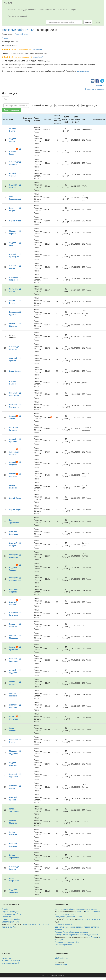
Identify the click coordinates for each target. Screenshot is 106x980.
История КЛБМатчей (10, 963)
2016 (99, 919)
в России (93, 937)
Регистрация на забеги (11, 914)
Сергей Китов (15, 221)
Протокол (100, 85)
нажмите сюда (83, 71)
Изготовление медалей (17, 16)
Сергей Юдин (15, 510)
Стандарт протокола (63, 945)
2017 (94, 919)
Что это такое (7, 958)
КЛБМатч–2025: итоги (11, 961)
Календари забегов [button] (27, 10)
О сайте (5, 909)
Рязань (5, 38)
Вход (98, 22)
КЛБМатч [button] (63, 10)
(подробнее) (38, 49)
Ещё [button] (73, 10)
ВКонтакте (27, 924)
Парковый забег (22, 34)
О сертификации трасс (64, 924)
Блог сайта (6, 917)
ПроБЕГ (8, 3)
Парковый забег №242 (18, 30)
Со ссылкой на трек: (40, 105)
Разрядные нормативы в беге (67, 942)
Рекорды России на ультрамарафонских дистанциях (76, 935)
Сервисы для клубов (10, 912)
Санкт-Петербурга (93, 912)
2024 (79, 919)
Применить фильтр (11, 110)
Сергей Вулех (15, 498)
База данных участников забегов (68, 917)
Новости (11, 10)
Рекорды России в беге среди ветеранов (72, 932)
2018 (89, 919)
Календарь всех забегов (65, 909)
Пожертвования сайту (11, 919)
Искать (88, 22)
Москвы (80, 912)
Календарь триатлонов (64, 914)
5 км (6, 99)
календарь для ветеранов (86, 909)
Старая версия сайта (11, 922)
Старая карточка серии (95, 89)
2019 (84, 919)
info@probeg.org (62, 958)
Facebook (36, 924)
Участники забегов (47, 10)
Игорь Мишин (15, 371)
